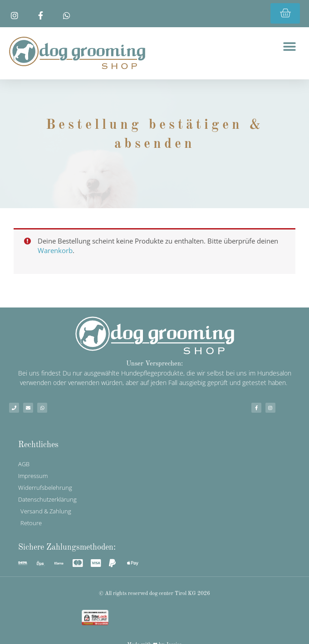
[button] (290, 46)
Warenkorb (55, 250)
